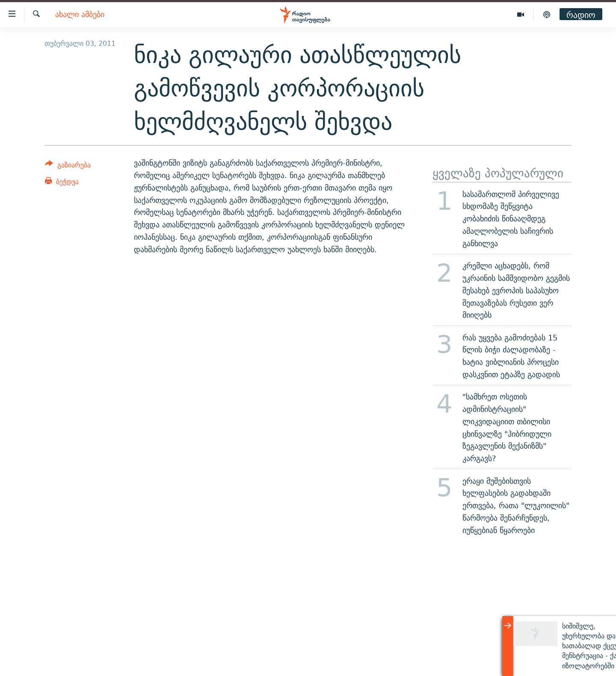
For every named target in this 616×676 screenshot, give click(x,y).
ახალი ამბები (80, 15)
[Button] (68, 166)
